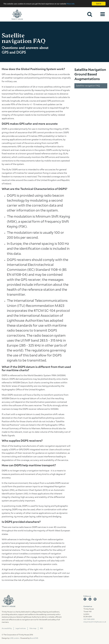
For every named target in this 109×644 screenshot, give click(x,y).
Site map (33, 628)
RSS (42, 628)
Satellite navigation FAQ (88, 86)
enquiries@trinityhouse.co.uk (95, 622)
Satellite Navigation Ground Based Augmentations (90, 74)
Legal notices (21, 628)
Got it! (99, 4)
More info (71, 4)
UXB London (14, 638)
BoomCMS (34, 638)
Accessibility (7, 628)
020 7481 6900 (89, 619)
